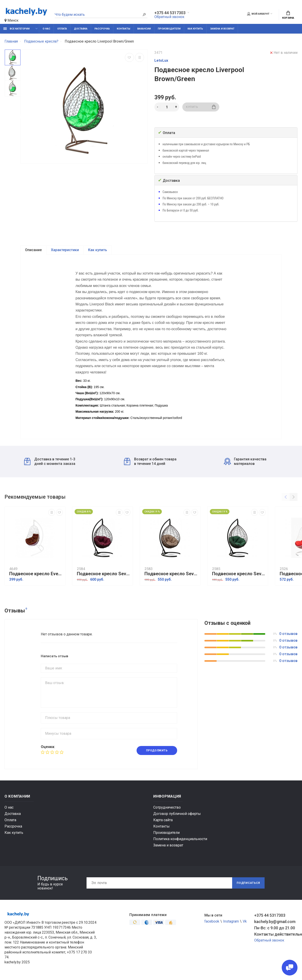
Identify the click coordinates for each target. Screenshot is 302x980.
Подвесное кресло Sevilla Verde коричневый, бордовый (104, 574)
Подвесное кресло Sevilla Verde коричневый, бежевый (171, 574)
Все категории (16, 29)
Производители (169, 29)
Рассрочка (102, 29)
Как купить (195, 29)
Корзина (288, 15)
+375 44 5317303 (170, 13)
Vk (245, 921)
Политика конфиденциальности (180, 839)
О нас (46, 29)
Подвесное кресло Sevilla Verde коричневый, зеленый (239, 574)
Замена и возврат (222, 29)
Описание (33, 250)
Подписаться (248, 883)
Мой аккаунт (258, 14)
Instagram (231, 921)
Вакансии (144, 29)
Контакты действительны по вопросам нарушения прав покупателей (276, 934)
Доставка (81, 29)
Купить (201, 107)
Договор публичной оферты (177, 814)
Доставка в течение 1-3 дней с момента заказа (50, 461)
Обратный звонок (169, 17)
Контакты (124, 29)
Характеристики (65, 250)
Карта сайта (163, 820)
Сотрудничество (167, 807)
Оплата (62, 29)
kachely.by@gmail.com (275, 922)
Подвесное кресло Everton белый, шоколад (36, 574)
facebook (212, 921)
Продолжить (157, 750)
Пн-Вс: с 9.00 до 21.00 (275, 928)
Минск (11, 20)
